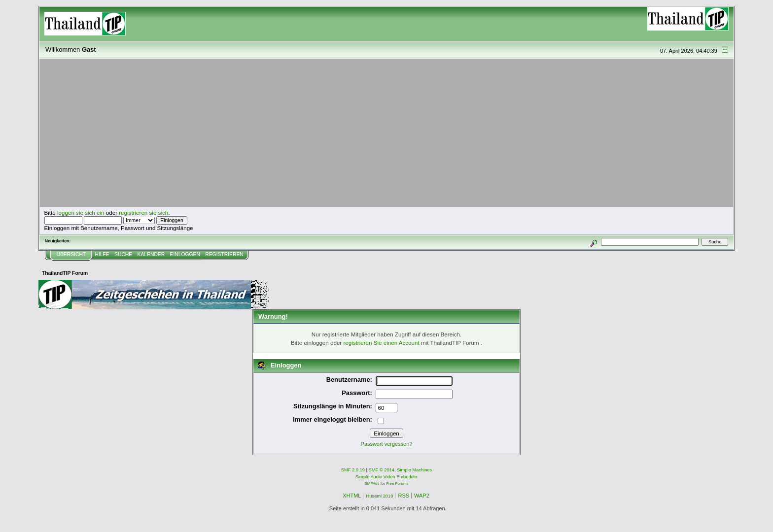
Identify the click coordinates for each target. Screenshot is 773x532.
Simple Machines (414, 470)
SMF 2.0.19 (353, 470)
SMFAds (372, 483)
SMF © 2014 (382, 470)
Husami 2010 (379, 496)
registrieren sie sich (143, 213)
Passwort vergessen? (387, 444)
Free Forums (397, 483)
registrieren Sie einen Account (381, 343)
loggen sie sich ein (81, 213)
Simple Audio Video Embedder (386, 477)
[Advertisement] (386, 133)
